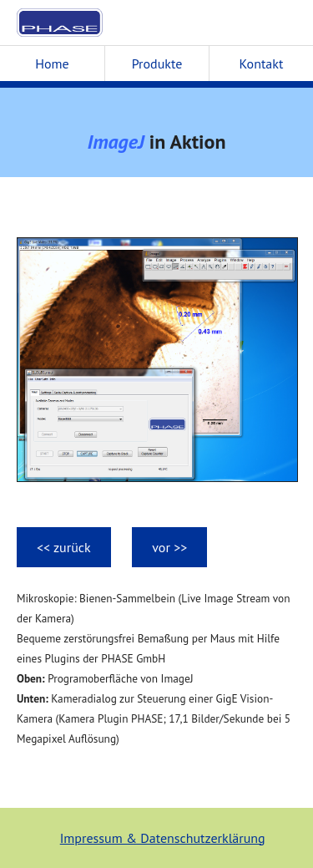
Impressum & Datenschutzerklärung (163, 838)
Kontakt (262, 63)
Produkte (157, 63)
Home (52, 63)
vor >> (169, 547)
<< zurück (64, 547)
